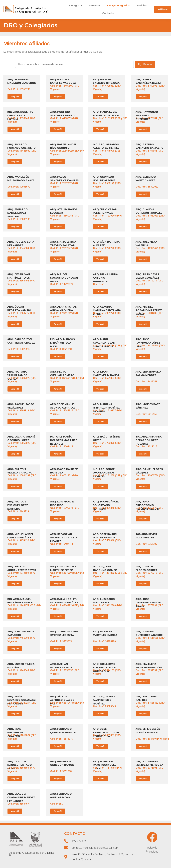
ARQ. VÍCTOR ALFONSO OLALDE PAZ (62, 700)
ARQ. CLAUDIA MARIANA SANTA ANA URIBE (107, 310)
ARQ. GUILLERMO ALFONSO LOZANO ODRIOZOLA (105, 668)
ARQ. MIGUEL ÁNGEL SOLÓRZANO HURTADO (106, 505)
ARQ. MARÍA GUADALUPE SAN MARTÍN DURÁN (104, 343)
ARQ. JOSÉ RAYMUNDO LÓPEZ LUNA (148, 343)
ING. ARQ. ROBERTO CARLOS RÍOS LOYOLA (20, 115)
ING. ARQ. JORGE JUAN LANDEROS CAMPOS (104, 473)
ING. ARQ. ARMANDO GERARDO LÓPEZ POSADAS (149, 440)
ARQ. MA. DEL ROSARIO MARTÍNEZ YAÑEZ (149, 310)
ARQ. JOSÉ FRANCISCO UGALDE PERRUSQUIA (106, 733)
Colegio (76, 5)
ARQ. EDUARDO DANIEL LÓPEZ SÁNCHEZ (17, 213)
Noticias (142, 5)
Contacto (108, 13)
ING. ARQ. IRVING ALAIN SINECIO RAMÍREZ (104, 700)
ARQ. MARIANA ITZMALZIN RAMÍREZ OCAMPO (106, 408)
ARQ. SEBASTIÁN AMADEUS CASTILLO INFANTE (63, 538)
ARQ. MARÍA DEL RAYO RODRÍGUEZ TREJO (105, 765)
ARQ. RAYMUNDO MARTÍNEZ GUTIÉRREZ (147, 115)
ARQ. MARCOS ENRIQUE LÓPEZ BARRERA (18, 505)
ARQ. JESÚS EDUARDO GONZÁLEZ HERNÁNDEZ (21, 700)
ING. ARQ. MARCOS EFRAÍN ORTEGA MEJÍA (62, 343)
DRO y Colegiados (118, 5)
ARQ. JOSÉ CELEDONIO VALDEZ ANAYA (149, 603)
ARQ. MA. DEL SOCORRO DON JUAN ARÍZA (64, 278)
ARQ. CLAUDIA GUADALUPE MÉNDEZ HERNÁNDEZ (21, 797)
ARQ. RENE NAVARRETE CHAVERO (15, 733)
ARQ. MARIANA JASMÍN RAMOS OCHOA (17, 375)
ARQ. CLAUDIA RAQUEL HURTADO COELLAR (20, 765)
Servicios (95, 5)
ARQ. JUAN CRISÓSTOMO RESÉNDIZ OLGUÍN (147, 505)
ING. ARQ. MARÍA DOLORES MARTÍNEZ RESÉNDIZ (64, 440)
